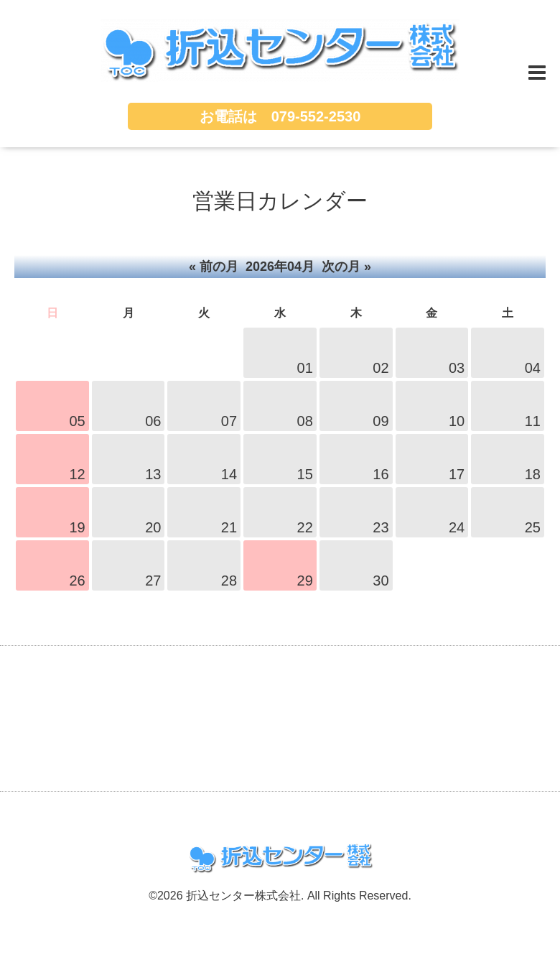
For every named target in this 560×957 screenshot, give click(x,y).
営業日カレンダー (280, 201)
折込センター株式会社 (243, 896)
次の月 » (346, 267)
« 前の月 (214, 267)
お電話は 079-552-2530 (280, 116)
